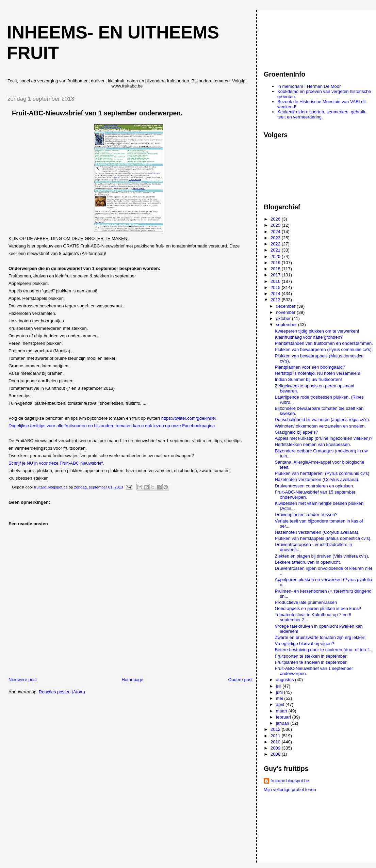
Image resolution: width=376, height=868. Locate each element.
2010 (276, 742)
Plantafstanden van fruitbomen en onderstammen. (324, 343)
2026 (276, 219)
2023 (276, 238)
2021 (276, 250)
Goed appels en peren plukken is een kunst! (318, 608)
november (286, 312)
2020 (276, 256)
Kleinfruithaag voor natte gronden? (308, 337)
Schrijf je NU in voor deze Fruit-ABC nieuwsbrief (56, 463)
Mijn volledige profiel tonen (290, 790)
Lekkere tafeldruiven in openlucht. (308, 562)
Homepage (132, 680)
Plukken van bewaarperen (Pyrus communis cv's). (324, 349)
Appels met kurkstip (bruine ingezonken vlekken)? (323, 438)
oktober (284, 318)
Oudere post (240, 680)
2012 (276, 729)
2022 (276, 244)
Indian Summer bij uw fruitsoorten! (308, 379)
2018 (276, 269)
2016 (276, 281)
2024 (276, 232)
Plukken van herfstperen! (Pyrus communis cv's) (322, 473)
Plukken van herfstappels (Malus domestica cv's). (323, 538)
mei (280, 698)
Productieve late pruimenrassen (306, 602)
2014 (276, 294)
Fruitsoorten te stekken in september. (311, 656)
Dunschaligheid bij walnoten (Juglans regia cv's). (322, 420)
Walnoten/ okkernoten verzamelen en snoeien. (320, 426)
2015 (276, 287)
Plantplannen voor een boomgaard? (310, 367)
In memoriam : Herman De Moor (309, 86)
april (281, 704)
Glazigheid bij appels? (296, 432)
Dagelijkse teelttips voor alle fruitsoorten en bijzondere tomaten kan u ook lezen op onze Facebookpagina (112, 426)
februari (284, 717)
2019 (276, 263)
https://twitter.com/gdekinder (189, 418)
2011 (276, 736)
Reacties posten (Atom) (62, 692)
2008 (276, 754)
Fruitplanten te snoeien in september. (311, 662)
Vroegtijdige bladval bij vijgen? (304, 644)
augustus (285, 680)
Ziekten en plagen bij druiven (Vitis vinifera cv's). (322, 556)
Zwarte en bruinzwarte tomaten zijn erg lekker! (320, 637)
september (287, 325)
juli (279, 686)
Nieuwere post (23, 680)
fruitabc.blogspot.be (290, 781)
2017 (276, 275)
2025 (276, 225)
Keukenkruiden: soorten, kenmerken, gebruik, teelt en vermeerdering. (322, 114)
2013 (276, 300)
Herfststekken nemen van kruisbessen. (313, 444)
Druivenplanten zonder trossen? (306, 515)
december (286, 306)
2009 (276, 748)
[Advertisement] (294, 37)
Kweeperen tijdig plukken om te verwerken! (317, 331)
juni (280, 692)
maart (282, 711)
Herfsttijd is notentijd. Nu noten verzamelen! (317, 373)
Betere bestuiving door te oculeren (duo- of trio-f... (323, 650)
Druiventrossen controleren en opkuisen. (314, 486)
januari (283, 723)
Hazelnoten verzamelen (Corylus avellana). (317, 479)
